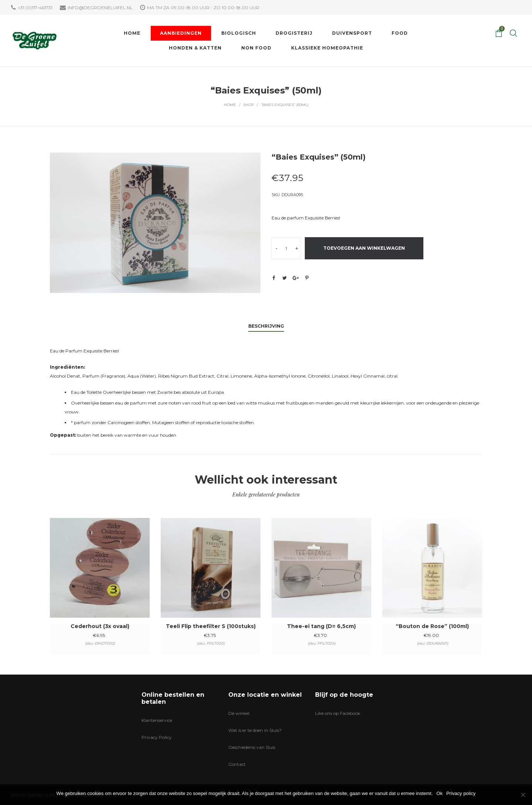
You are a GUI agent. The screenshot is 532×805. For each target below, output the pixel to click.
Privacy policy (461, 793)
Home (230, 105)
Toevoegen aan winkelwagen (364, 248)
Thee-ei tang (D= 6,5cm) (321, 626)
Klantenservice (157, 720)
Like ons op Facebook (338, 713)
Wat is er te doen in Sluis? (255, 730)
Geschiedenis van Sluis (252, 747)
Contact (237, 764)
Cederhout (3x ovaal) (100, 626)
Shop (248, 105)
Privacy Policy (157, 737)
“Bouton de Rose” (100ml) (432, 626)
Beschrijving (266, 326)
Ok (439, 793)
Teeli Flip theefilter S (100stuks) (211, 626)
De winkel (239, 713)
